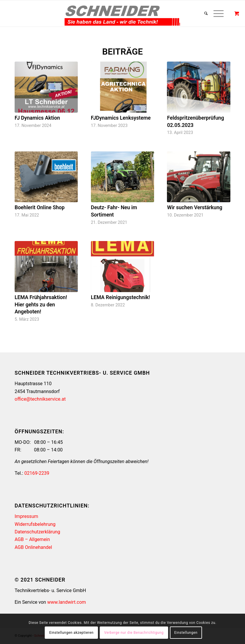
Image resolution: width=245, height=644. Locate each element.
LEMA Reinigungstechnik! (120, 297)
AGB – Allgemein (32, 539)
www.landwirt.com (66, 602)
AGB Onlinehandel (33, 547)
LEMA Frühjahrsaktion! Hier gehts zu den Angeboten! (41, 304)
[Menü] (216, 13)
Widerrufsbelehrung (35, 524)
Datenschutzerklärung (37, 532)
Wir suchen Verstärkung (195, 207)
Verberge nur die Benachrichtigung (134, 633)
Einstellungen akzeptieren (71, 633)
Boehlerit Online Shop (40, 207)
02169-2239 (37, 473)
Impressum (26, 516)
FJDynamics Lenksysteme (121, 118)
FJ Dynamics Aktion (37, 118)
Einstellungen (186, 633)
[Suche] (203, 13)
